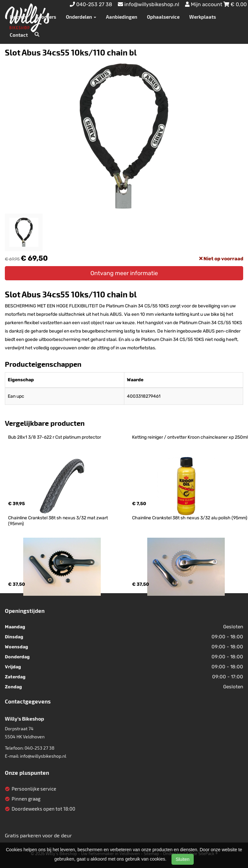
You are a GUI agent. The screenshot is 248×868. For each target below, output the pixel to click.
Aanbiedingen (122, 17)
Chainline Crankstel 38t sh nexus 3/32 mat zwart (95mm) (58, 521)
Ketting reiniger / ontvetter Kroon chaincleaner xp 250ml (190, 437)
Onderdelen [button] (81, 17)
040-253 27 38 (40, 748)
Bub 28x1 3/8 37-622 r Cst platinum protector (55, 437)
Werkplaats (203, 17)
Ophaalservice (163, 17)
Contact (19, 35)
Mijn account (204, 4)
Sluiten (183, 859)
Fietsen (18, 17)
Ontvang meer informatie (124, 273)
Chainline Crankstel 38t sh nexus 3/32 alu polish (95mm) (190, 518)
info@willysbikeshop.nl (43, 756)
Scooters (46, 17)
